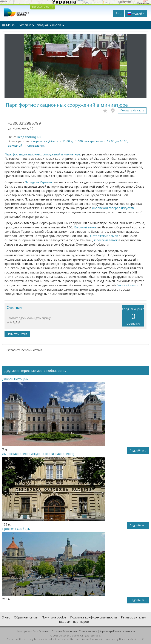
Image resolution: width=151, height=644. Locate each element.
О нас (6, 617)
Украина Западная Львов (42, 25)
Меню (8, 25)
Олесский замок (106, 240)
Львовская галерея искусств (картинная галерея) (38, 454)
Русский (136, 14)
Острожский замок (104, 236)
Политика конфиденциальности (93, 617)
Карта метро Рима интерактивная (118, 631)
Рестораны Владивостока (64, 631)
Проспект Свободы (16, 529)
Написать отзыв (17, 334)
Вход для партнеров (74, 622)
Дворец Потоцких (15, 379)
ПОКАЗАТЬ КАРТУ (43, 7)
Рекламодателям (133, 617)
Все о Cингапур (41, 631)
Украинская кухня (88, 631)
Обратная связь (26, 617)
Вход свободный (29, 137)
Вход (119, 13)
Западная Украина (39, 182)
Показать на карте (132, 110)
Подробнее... (138, 450)
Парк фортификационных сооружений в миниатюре (42, 154)
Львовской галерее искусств (113, 208)
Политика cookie (54, 617)
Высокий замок (85, 227)
